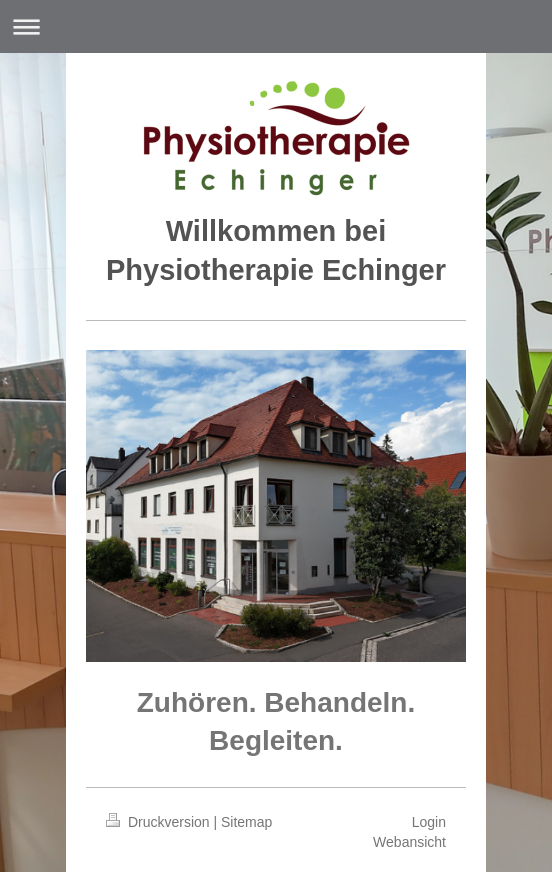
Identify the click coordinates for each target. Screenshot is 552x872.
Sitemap (246, 822)
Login (429, 822)
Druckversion (159, 822)
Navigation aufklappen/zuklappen (276, 26)
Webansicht (409, 842)
